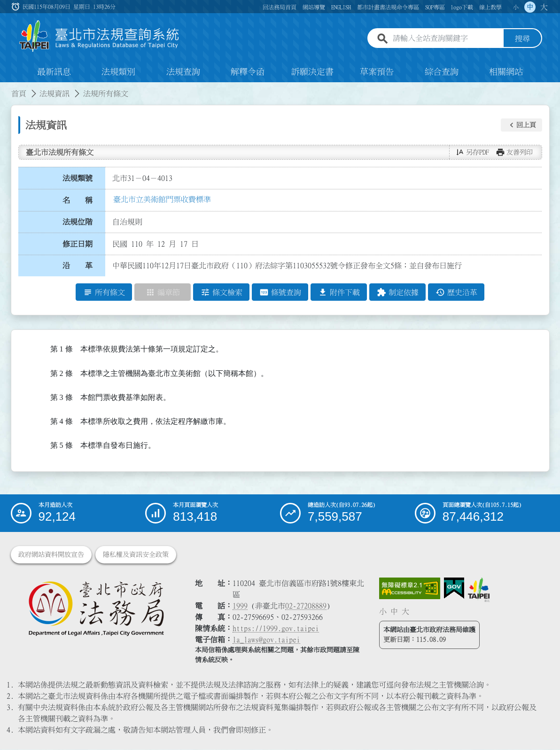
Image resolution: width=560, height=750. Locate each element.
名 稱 (78, 201)
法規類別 (118, 72)
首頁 (19, 94)
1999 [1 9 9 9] (240, 606)
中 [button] (530, 7)
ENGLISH (341, 7)
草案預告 (377, 72)
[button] (521, 125)
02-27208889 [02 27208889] (306, 606)
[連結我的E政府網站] (454, 589)
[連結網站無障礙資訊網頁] (410, 589)
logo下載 (462, 7)
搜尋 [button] (522, 39)
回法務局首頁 (280, 7)
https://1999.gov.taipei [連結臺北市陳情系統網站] (276, 629)
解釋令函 (248, 72)
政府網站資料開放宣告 (51, 555)
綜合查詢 (442, 72)
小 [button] (516, 7)
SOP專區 (435, 7)
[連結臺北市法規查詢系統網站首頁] (100, 36)
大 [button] (544, 7)
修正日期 (78, 244)
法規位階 (78, 222)
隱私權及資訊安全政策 (136, 555)
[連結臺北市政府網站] (479, 590)
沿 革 (78, 266)
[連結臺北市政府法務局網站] (96, 609)
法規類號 (78, 179)
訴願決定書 (312, 72)
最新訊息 (54, 72)
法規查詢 (183, 72)
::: (6, 88)
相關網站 (506, 72)
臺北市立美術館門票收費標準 (162, 200)
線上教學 (490, 7)
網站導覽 (314, 7)
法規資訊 (54, 94)
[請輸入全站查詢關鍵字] (446, 39)
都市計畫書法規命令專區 (388, 7)
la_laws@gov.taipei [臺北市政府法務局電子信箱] (266, 640)
